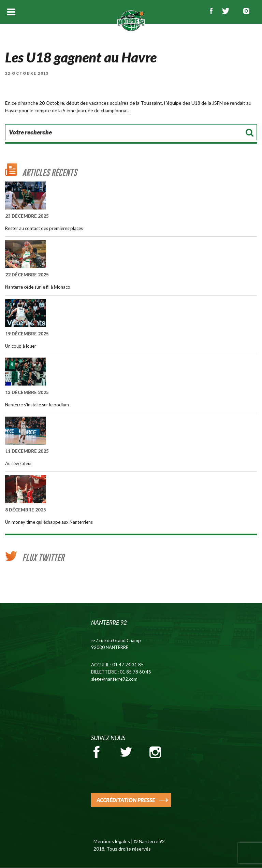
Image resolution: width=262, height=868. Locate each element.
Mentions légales (112, 841)
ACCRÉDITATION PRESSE (126, 800)
